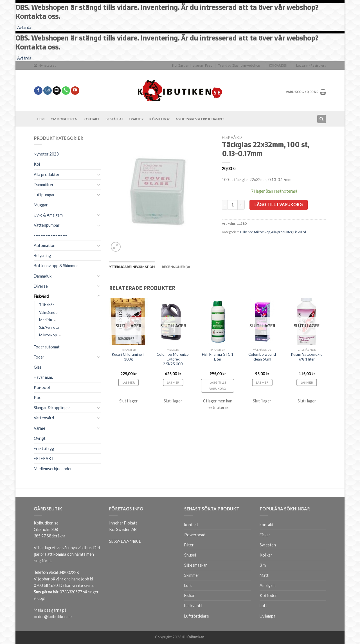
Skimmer (192, 575)
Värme (40, 428)
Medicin (46, 320)
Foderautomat (47, 347)
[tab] (132, 267)
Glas (38, 367)
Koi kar (266, 555)
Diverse (41, 286)
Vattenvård (44, 418)
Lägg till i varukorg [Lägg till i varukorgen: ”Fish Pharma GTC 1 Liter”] (218, 386)
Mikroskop (48, 335)
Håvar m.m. (43, 377)
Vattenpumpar (47, 225)
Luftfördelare (197, 616)
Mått (264, 575)
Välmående (48, 312)
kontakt (191, 525)
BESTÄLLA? (114, 119)
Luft (188, 585)
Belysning (42, 255)
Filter (189, 545)
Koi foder (268, 595)
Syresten (268, 545)
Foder (39, 357)
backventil (193, 606)
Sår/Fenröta (49, 327)
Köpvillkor (159, 119)
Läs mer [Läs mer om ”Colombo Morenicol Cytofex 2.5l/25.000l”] (173, 382)
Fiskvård (41, 296)
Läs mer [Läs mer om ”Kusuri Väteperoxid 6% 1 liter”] (307, 382)
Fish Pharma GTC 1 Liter (218, 357)
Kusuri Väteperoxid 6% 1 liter (307, 357)
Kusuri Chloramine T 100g (129, 357)
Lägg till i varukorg (279, 205)
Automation (45, 245)
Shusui (190, 555)
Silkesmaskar (196, 565)
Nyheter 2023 (46, 154)
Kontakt (92, 119)
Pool (38, 398)
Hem (41, 119)
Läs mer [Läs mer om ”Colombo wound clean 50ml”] (262, 382)
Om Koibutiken (64, 119)
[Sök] (321, 119)
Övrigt (40, 438)
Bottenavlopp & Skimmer (56, 266)
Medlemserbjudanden (53, 469)
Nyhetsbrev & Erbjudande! (200, 119)
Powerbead (195, 535)
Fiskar (190, 595)
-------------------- (51, 235)
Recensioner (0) (176, 267)
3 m (263, 565)
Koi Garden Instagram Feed (192, 65)
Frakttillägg (44, 448)
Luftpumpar (44, 195)
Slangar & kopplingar (52, 408)
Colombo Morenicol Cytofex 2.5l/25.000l (173, 359)
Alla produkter (47, 174)
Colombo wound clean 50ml (262, 357)
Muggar (41, 205)
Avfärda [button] (24, 27)
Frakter (136, 119)
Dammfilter (44, 185)
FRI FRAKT (44, 459)
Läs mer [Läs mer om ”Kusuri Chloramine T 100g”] (129, 382)
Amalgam (268, 585)
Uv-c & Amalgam (48, 215)
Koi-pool (42, 387)
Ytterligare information (132, 267)
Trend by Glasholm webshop (239, 65)
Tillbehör (47, 305)
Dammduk (43, 276)
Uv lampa (267, 616)
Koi (37, 164)
